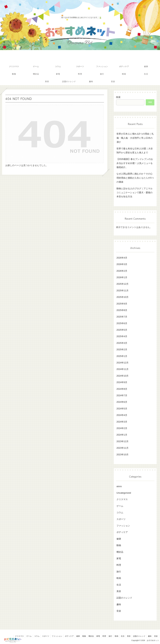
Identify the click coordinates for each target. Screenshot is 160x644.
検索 (118, 97)
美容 (129, 636)
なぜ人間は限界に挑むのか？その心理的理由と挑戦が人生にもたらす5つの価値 (135, 178)
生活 (123, 636)
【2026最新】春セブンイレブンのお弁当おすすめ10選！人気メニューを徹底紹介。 (135, 163)
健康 (78, 636)
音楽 (156, 636)
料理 (104, 636)
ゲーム (29, 636)
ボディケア (69, 636)
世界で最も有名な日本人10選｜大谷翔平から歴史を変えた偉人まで (135, 151)
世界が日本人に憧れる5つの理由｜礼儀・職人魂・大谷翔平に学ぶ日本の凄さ (135, 138)
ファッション (57, 636)
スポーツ (46, 636)
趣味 (150, 636)
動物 (84, 636)
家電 (98, 636)
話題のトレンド (139, 636)
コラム (37, 636)
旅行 (110, 636)
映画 (116, 636)
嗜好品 (91, 636)
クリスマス (19, 636)
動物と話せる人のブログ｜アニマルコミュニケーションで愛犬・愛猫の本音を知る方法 (134, 193)
